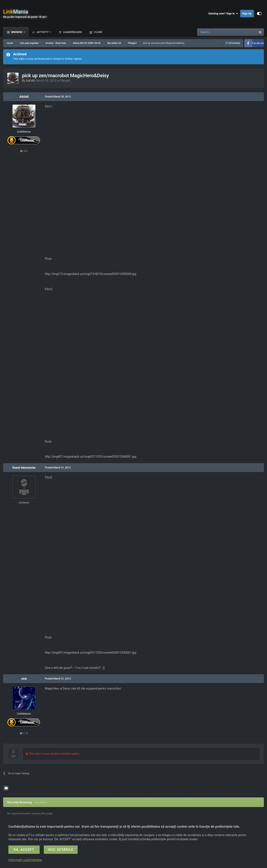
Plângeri (65, 81)
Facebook (258, 43)
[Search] (217, 32)
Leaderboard (72, 32)
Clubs (98, 32)
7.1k (24, 733)
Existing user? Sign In (223, 14)
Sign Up (247, 13)
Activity (43, 32)
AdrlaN (30, 81)
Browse (17, 32)
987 (24, 151)
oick (24, 679)
